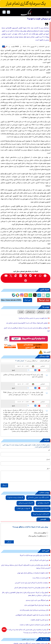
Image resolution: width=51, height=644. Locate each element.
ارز (48, 312)
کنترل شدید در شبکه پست (40, 578)
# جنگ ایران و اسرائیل (26, 503)
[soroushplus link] (26, 276)
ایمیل (48, 459)
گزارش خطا (47, 352)
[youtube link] (6, 276)
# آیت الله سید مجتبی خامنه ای (38, 498)
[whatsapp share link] (30, 295)
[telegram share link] (39, 295)
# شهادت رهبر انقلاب (23, 509)
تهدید (21, 312)
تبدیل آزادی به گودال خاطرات (40, 620)
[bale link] (30, 276)
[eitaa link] (16, 276)
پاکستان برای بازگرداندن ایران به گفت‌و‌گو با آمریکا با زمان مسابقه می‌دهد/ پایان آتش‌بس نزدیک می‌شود (26, 567)
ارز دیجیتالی (30, 312)
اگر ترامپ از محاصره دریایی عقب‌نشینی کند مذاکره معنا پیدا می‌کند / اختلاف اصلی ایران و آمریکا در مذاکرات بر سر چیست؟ (27, 631)
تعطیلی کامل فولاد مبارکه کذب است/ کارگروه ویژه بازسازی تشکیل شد (27, 323)
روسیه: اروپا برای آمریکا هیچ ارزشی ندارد (36, 605)
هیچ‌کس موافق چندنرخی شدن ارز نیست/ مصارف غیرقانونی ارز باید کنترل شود (27, 330)
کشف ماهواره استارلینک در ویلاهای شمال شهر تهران (33, 573)
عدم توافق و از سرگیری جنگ (37, 536)
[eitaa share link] (26, 295)
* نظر (48, 469)
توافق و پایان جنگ (40, 533)
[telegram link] (35, 276)
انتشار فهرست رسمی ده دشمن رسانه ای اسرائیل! (33, 318)
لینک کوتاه (44, 300)
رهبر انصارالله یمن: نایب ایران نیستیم (37, 600)
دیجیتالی (41, 312)
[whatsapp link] (40, 276)
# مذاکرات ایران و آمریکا (41, 514)
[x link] (11, 276)
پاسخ (13, 370)
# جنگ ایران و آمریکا (42, 509)
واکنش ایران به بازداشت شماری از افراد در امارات (34, 625)
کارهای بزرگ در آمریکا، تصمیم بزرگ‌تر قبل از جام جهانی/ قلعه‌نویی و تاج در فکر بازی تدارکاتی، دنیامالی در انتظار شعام (26, 594)
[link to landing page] (26, 12)
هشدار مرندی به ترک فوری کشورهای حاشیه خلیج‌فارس (32, 615)
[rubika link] (45, 276)
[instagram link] (21, 276)
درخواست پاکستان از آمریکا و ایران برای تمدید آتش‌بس (32, 583)
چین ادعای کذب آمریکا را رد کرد (39, 560)
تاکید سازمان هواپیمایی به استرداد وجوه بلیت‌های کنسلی (31, 588)
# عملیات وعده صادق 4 (15, 498)
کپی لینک (28, 300)
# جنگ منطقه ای (43, 503)
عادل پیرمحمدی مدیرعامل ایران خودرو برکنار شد (34, 610)
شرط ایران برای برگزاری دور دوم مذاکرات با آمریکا (34, 556)
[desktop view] (8, 12)
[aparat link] (26, 281)
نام (49, 450)
